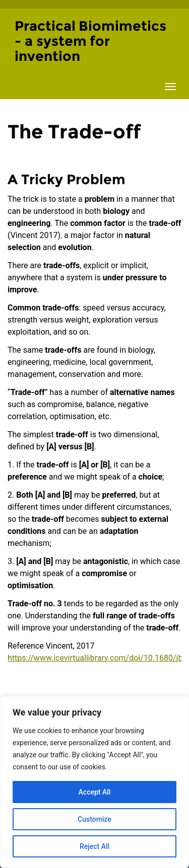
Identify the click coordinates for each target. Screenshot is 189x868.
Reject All (94, 846)
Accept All (95, 792)
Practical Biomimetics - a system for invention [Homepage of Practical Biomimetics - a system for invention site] (90, 41)
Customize (94, 819)
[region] (94, 782)
